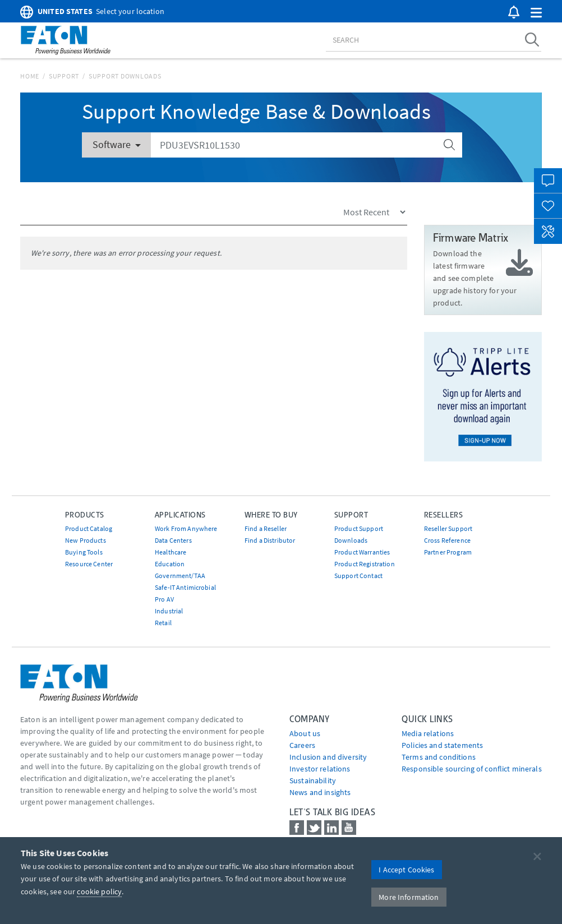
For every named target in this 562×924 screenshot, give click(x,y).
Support (64, 76)
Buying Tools (84, 552)
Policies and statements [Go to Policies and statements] (442, 745)
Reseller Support (448, 528)
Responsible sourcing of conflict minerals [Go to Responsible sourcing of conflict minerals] (472, 769)
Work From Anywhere (186, 528)
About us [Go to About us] (305, 733)
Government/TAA (180, 576)
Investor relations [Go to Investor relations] (320, 769)
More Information (409, 897)
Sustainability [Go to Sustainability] (313, 780)
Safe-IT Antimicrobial (185, 587)
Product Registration (365, 564)
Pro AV (164, 599)
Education (170, 564)
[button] (536, 13)
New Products (86, 540)
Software (117, 145)
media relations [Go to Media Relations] (428, 733)
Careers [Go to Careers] (302, 745)
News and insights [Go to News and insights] (320, 792)
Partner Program (448, 552)
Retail (163, 623)
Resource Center (89, 564)
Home (30, 76)
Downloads (351, 540)
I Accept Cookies (406, 870)
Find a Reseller (266, 528)
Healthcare (171, 552)
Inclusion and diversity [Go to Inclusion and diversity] (328, 757)
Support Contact (358, 576)
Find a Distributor (270, 540)
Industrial (169, 611)
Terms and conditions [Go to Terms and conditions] (439, 757)
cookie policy (99, 891)
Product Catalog (89, 528)
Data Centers (173, 540)
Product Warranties (362, 552)
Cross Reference (447, 540)
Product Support (359, 528)
